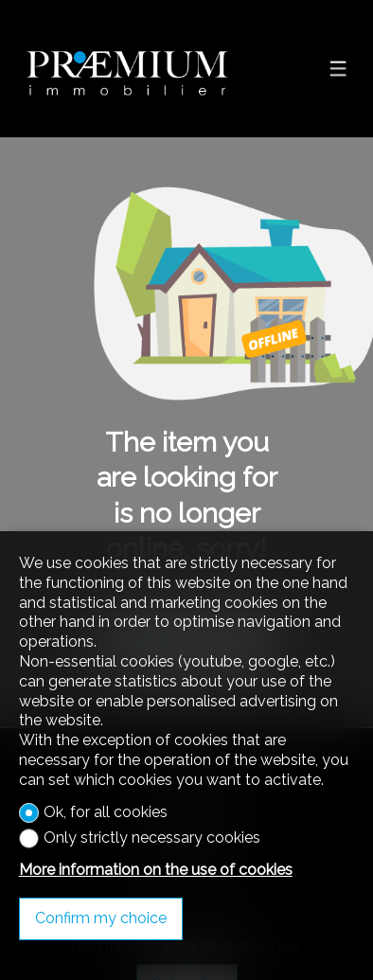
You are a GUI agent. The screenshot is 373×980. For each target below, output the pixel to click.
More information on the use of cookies (156, 870)
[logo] (127, 69)
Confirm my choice (101, 918)
